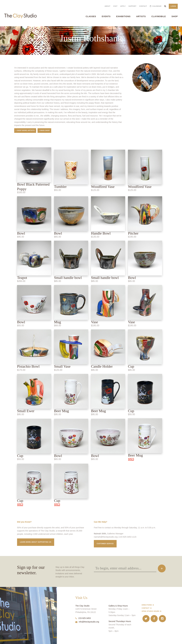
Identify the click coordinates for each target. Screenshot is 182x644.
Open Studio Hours (151, 611)
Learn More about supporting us (36, 542)
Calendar (157, 6)
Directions (147, 605)
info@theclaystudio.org (87, 622)
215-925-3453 (83, 618)
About (108, 6)
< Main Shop (44, 130)
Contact (143, 6)
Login (173, 6)
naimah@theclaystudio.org (106, 537)
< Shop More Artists (25, 130)
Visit (115, 6)
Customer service (105, 544)
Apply (123, 6)
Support (132, 6)
